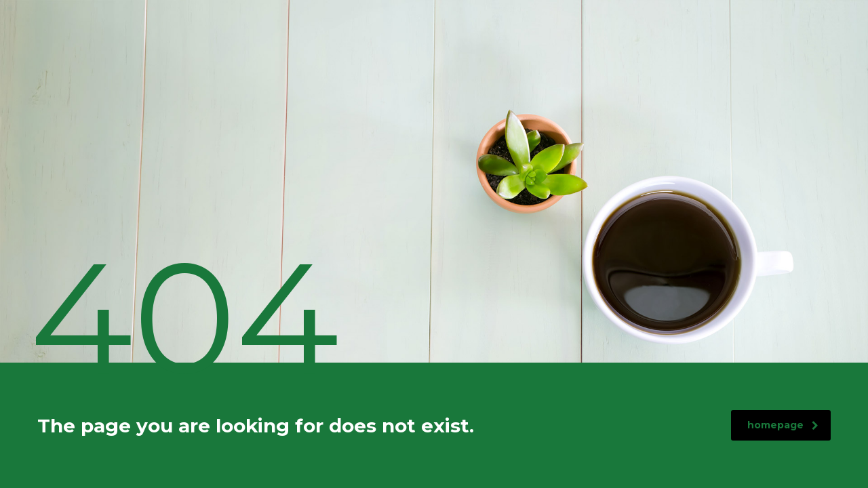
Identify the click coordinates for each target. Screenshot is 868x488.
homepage (783, 425)
